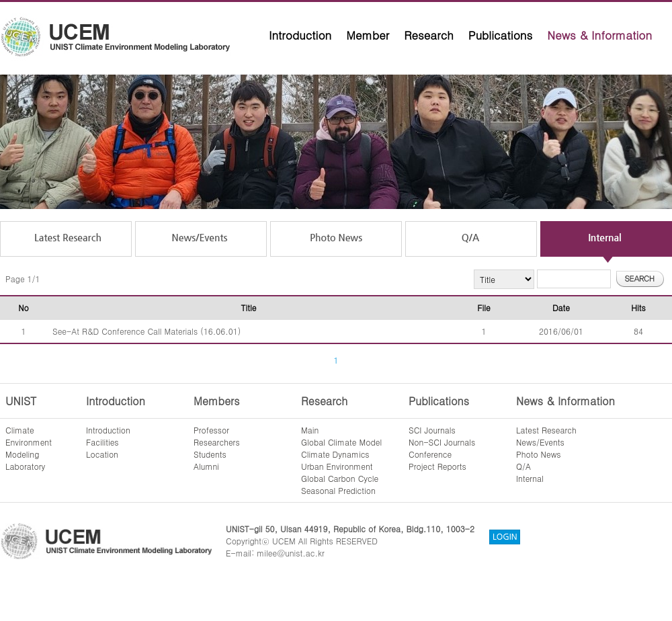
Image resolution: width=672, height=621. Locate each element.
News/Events (540, 442)
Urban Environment (337, 466)
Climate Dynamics (335, 454)
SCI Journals (432, 430)
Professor (211, 430)
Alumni (206, 466)
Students (210, 454)
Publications (501, 35)
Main (310, 430)
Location (102, 454)
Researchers (217, 442)
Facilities (102, 442)
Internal (530, 478)
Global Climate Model (341, 442)
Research (429, 35)
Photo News (539, 454)
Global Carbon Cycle (340, 478)
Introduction (300, 35)
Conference (430, 454)
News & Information (599, 35)
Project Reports (437, 466)
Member (368, 35)
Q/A (523, 466)
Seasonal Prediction (338, 490)
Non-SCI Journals (442, 442)
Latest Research (546, 430)
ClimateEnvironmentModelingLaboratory (29, 448)
